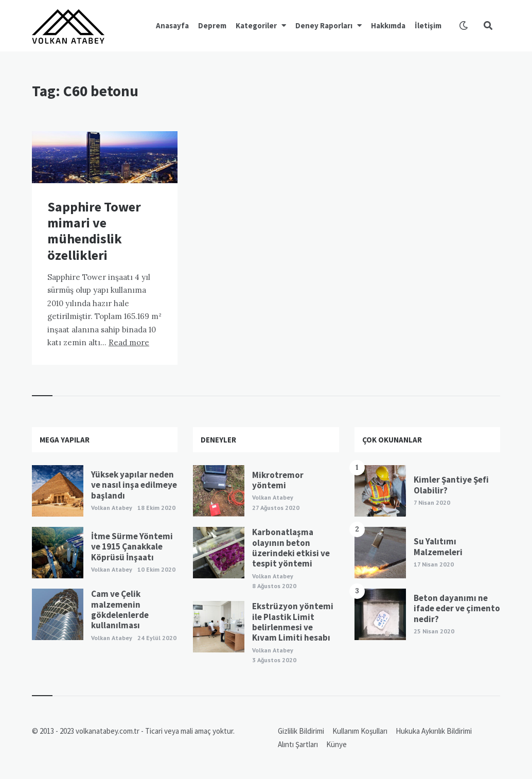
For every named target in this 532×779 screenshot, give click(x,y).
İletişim (428, 25)
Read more (129, 342)
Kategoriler (256, 25)
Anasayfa (172, 25)
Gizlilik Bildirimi (301, 731)
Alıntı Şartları (298, 744)
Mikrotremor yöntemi (278, 480)
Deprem (212, 25)
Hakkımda (388, 25)
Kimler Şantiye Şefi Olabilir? (451, 485)
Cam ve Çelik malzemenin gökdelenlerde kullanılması (120, 609)
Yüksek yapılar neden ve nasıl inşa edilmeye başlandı (134, 485)
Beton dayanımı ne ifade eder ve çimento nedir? (457, 608)
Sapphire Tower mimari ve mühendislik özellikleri (94, 231)
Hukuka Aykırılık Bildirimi (434, 731)
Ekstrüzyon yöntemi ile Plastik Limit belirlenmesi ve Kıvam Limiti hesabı (293, 622)
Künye (336, 744)
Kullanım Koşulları (360, 731)
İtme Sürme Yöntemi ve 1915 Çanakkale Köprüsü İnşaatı (132, 547)
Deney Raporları (324, 25)
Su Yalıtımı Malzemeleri (438, 546)
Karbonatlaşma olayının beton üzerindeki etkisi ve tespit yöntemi (291, 548)
